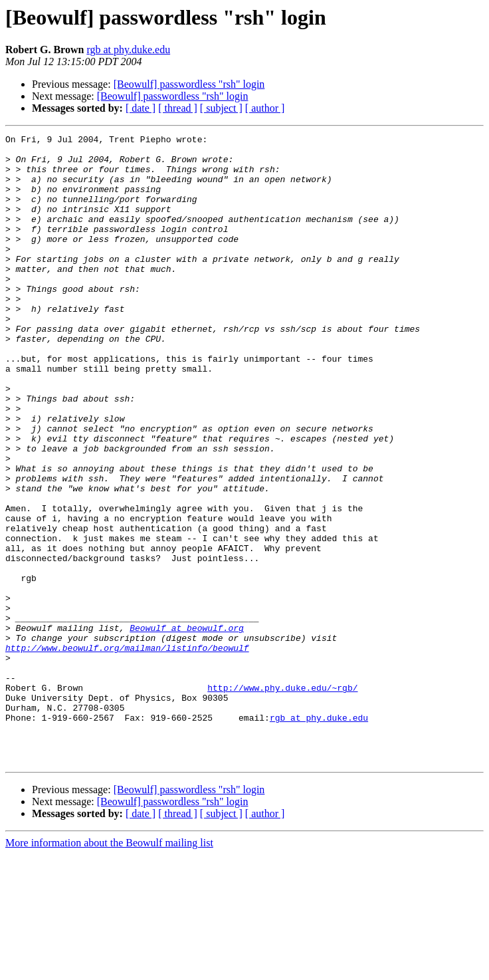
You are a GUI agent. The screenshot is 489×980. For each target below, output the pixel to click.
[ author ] (265, 108)
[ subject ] (221, 108)
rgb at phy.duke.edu (128, 50)
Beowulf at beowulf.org (187, 727)
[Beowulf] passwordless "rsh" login (189, 84)
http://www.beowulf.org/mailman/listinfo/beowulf (127, 751)
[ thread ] (178, 108)
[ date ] (141, 108)
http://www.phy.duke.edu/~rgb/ (282, 799)
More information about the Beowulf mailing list (109, 968)
